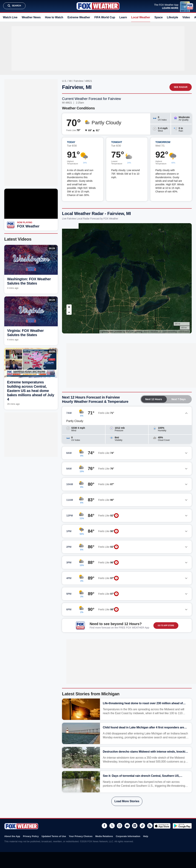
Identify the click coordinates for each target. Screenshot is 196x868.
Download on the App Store (162, 826)
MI (70, 81)
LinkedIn (135, 826)
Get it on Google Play (182, 826)
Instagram (120, 826)
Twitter (112, 826)
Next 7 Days (178, 399)
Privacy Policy (31, 836)
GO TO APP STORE (166, 626)
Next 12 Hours (154, 399)
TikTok (142, 826)
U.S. (64, 81)
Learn (123, 17)
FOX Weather (28, 226)
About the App (12, 836)
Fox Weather (98, 6)
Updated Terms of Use (54, 836)
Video (186, 17)
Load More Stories (127, 801)
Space (159, 17)
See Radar (181, 87)
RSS (150, 826)
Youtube (127, 826)
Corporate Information (128, 836)
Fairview (78, 81)
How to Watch (54, 17)
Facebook (104, 826)
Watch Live (10, 17)
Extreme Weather (79, 17)
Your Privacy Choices (81, 836)
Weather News (31, 17)
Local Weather (141, 17)
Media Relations (104, 836)
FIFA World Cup (105, 17)
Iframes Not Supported (127, 278)
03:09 (52, 351)
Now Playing (25, 222)
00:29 (52, 248)
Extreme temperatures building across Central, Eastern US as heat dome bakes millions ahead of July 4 (31, 391)
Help (146, 836)
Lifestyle (173, 17)
